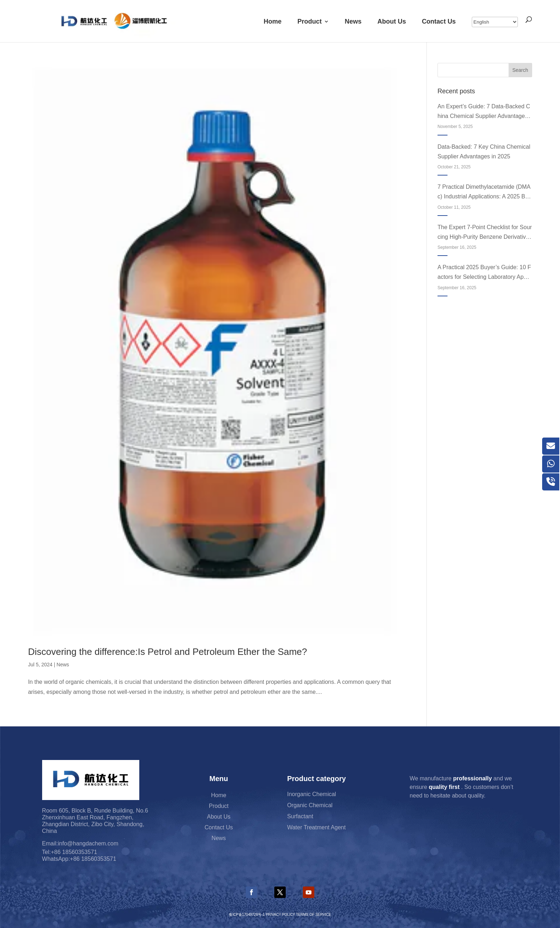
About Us (392, 21)
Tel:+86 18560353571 (70, 852)
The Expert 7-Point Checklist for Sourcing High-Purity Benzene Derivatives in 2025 (485, 233)
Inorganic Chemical (312, 795)
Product (310, 21)
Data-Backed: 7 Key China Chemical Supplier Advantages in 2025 (484, 152)
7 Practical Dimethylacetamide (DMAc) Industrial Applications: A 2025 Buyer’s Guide (484, 192)
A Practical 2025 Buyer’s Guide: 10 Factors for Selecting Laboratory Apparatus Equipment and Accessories (485, 273)
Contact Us (439, 21)
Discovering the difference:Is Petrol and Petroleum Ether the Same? (167, 652)
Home (272, 21)
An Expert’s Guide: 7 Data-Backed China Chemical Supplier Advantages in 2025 (484, 112)
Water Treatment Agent (316, 828)
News (353, 21)
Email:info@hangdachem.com (80, 843)
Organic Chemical (310, 806)
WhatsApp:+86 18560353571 (79, 859)
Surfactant (300, 817)
